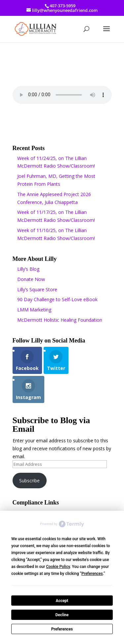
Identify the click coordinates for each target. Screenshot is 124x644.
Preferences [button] (92, 574)
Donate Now (31, 279)
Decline (62, 615)
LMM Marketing (34, 310)
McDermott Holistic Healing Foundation (60, 320)
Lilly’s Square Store (37, 289)
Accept (62, 601)
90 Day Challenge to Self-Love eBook (57, 299)
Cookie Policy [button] (58, 567)
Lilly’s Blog (28, 269)
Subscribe (29, 481)
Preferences (62, 629)
